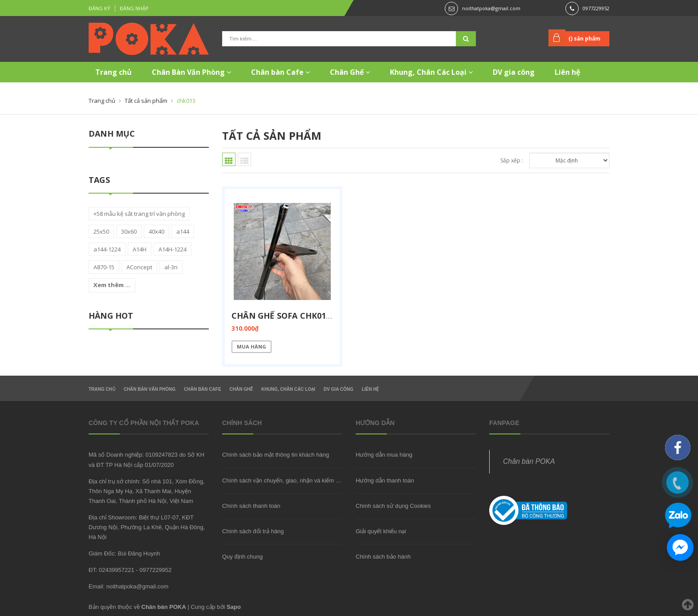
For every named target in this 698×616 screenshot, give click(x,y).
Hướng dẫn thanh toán (385, 480)
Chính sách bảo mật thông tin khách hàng (276, 455)
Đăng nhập (134, 8)
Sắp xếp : (512, 160)
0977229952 (596, 8)
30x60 (129, 231)
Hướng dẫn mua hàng (384, 455)
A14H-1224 (172, 249)
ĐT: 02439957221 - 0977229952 (130, 570)
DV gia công (514, 72)
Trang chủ (114, 72)
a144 (183, 231)
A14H (140, 249)
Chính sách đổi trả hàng (253, 531)
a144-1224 (107, 249)
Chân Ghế (350, 72)
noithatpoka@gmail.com (491, 8)
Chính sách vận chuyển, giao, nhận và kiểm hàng (285, 480)
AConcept (139, 267)
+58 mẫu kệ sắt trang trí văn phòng (139, 214)
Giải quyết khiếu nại (381, 531)
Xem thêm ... (112, 285)
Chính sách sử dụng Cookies (393, 506)
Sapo (234, 607)
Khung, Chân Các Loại (431, 72)
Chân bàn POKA (529, 461)
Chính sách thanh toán (251, 506)
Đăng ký (99, 8)
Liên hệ (567, 72)
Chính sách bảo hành (383, 557)
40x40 (156, 231)
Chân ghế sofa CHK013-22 (287, 316)
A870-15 (104, 267)
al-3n (171, 267)
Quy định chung (242, 557)
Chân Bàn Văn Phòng (191, 72)
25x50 (101, 231)
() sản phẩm (584, 38)
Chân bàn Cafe (280, 72)
